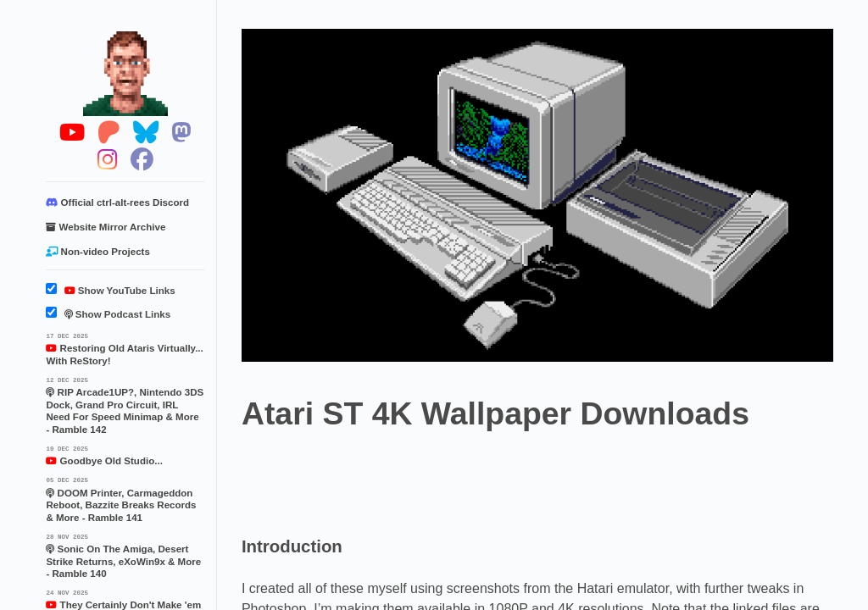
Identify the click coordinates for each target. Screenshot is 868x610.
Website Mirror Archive (106, 227)
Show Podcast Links (108, 314)
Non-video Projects (97, 252)
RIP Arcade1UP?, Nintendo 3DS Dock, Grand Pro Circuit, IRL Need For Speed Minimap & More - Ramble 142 (125, 405)
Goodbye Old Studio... (125, 455)
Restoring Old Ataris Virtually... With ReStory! (125, 348)
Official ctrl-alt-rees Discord (117, 202)
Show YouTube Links (110, 291)
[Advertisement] (550, 478)
